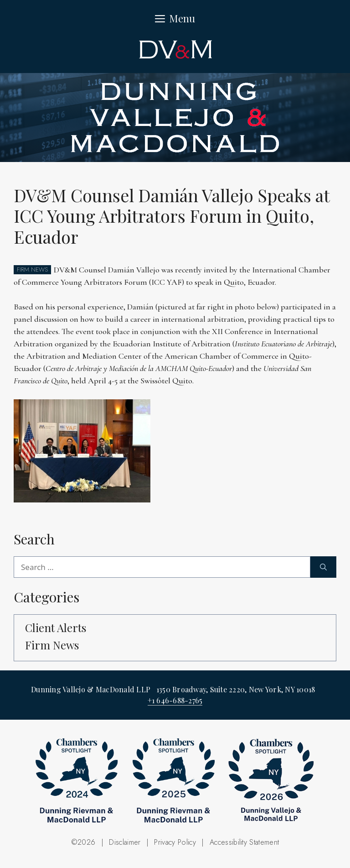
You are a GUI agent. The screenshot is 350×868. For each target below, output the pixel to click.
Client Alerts (56, 627)
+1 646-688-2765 (175, 700)
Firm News (52, 645)
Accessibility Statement (244, 842)
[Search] (323, 567)
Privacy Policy (175, 842)
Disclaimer (125, 842)
